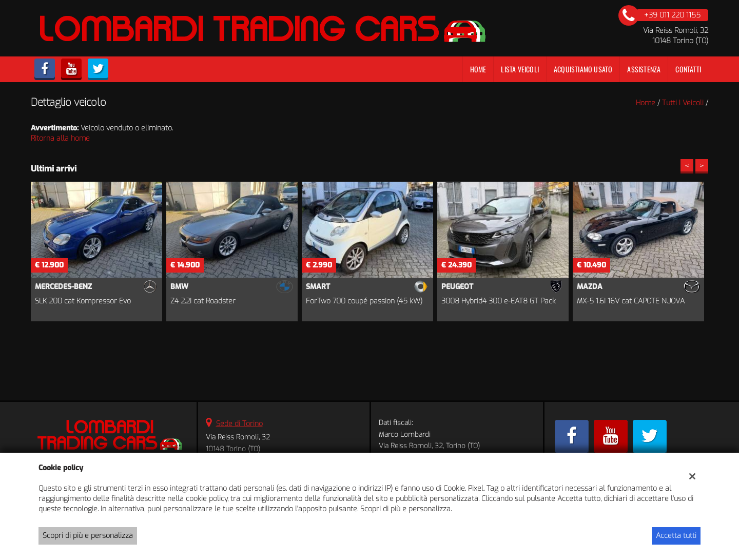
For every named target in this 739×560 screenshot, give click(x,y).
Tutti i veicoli (683, 103)
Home (478, 69)
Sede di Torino (239, 424)
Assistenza (644, 69)
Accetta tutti (676, 536)
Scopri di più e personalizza (88, 536)
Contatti (688, 69)
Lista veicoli (520, 69)
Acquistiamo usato (583, 69)
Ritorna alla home (60, 138)
